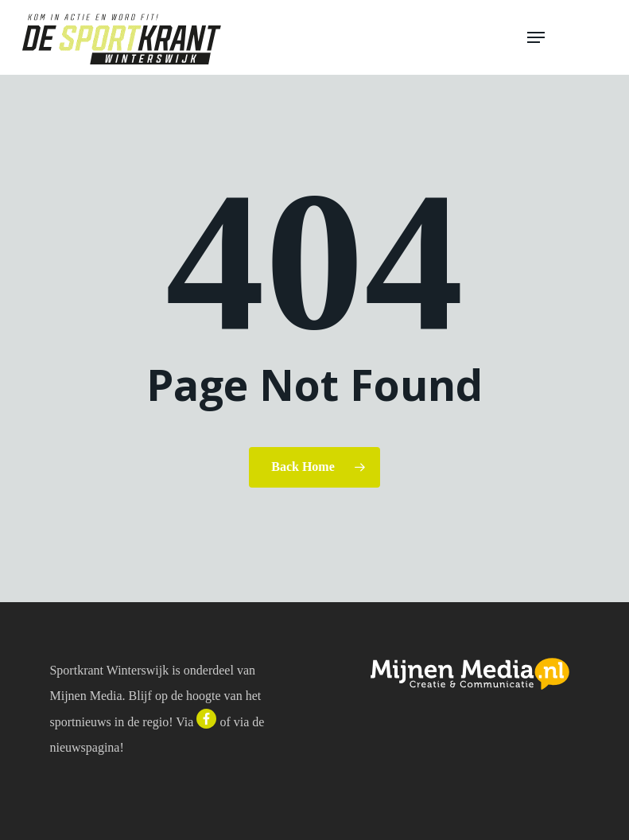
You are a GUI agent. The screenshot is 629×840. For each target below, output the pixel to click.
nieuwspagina (84, 747)
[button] (567, 37)
